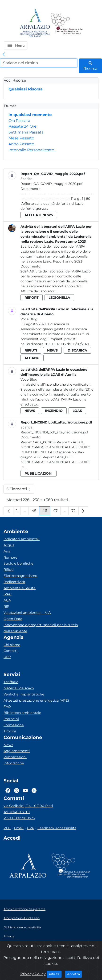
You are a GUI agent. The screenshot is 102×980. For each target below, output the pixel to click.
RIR (6, 606)
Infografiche (14, 763)
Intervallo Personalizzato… (33, 150)
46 (46, 512)
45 (35, 512)
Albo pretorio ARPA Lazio (22, 918)
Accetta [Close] (75, 974)
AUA (7, 600)
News (8, 745)
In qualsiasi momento (30, 115)
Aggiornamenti (17, 751)
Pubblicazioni (15, 757)
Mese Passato (21, 138)
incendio (54, 411)
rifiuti (31, 350)
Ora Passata (19, 121)
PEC (7, 828)
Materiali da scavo (19, 688)
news (52, 350)
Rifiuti (9, 570)
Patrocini (11, 719)
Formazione (14, 725)
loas (77, 411)
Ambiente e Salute (20, 588)
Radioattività (14, 582)
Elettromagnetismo (20, 576)
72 (75, 512)
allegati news (39, 215)
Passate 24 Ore (22, 126)
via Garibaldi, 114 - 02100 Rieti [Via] (28, 806)
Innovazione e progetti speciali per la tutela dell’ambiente (41, 628)
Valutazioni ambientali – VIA (27, 613)
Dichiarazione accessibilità (22, 927)
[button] (16, 45)
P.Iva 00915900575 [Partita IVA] (19, 818)
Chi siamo (12, 645)
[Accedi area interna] (12, 839)
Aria (7, 551)
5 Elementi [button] (20, 490)
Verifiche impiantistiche (24, 694)
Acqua (9, 545)
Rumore (10, 557)
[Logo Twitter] (17, 790)
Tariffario (11, 682)
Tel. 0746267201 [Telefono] (17, 812)
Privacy (9, 936)
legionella (59, 298)
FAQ (7, 707)
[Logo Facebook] (8, 790)
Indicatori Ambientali (22, 539)
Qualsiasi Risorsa (26, 89)
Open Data (13, 619)
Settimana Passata (26, 132)
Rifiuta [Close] (55, 974)
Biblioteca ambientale (22, 713)
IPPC (8, 594)
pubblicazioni (39, 473)
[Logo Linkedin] (34, 790)
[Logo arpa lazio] (35, 24)
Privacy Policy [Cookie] (33, 974)
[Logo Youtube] (25, 790)
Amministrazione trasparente (24, 909)
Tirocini (10, 731)
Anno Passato (21, 144)
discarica (77, 350)
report (32, 298)
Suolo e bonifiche (18, 563)
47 (57, 512)
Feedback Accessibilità (57, 828)
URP (7, 657)
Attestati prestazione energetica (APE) (36, 700)
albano (32, 358)
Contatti (10, 651)
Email (19, 828)
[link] (4, 55)
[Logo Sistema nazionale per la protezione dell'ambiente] (67, 24)
